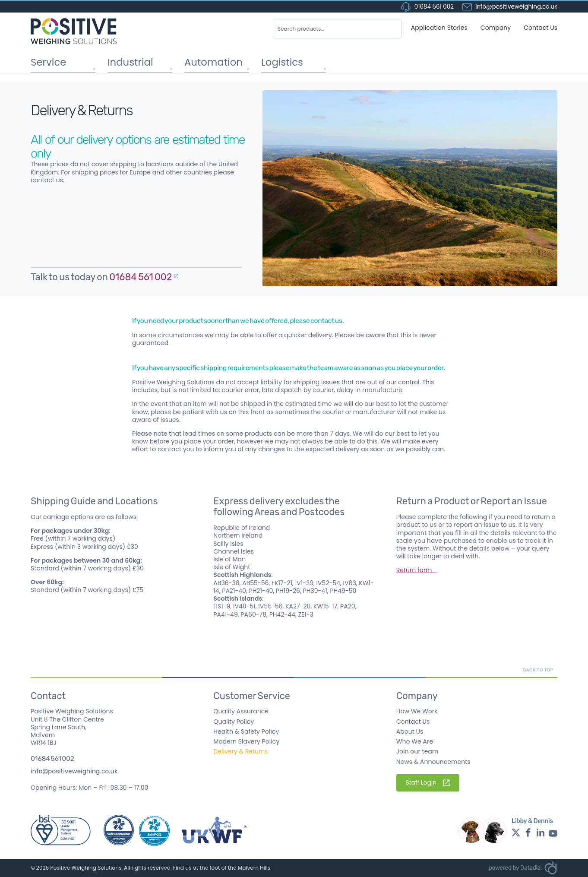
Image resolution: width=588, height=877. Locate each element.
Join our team (417, 751)
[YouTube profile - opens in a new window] (553, 833)
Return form (417, 570)
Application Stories (439, 28)
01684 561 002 (427, 7)
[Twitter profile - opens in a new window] (516, 833)
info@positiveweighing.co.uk (74, 771)
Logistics (278, 62)
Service (45, 62)
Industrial (126, 62)
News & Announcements (433, 762)
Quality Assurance (241, 711)
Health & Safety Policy (246, 731)
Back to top (538, 670)
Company (496, 28)
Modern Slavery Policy (246, 741)
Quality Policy (234, 722)
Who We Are (415, 741)
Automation (208, 62)
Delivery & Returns (240, 751)
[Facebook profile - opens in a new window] (528, 833)
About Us (410, 731)
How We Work (417, 711)
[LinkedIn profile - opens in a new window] (541, 833)
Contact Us (541, 28)
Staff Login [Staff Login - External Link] (428, 783)
